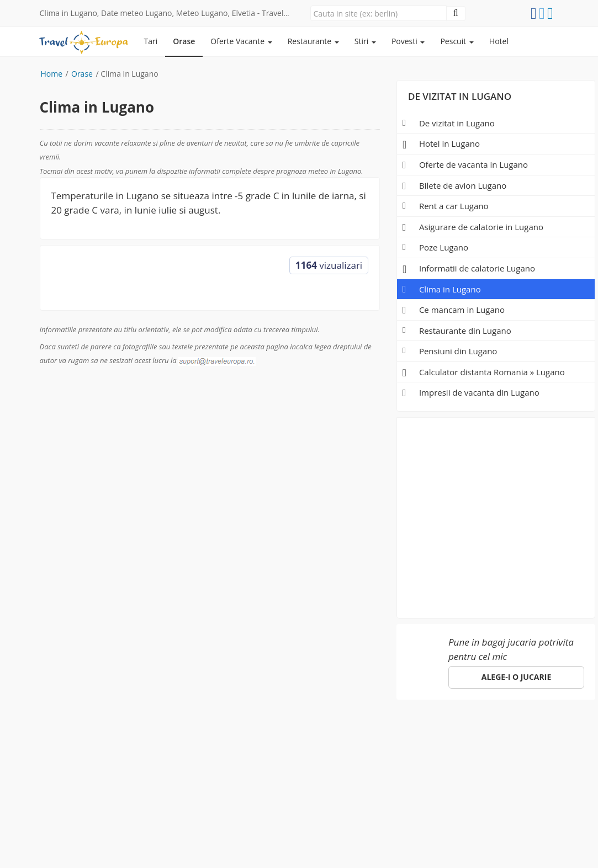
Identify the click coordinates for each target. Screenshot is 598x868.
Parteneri (401, 735)
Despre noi (347, 735)
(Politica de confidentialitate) (283, 834)
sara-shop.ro (64, 846)
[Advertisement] (496, 514)
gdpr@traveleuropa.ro (443, 822)
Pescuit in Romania (199, 735)
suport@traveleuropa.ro (393, 753)
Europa (55, 735)
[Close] (379, 13)
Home (52, 74)
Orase (184, 41)
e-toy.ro (121, 846)
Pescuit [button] (457, 41)
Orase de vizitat (115, 735)
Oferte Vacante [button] (241, 41)
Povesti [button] (408, 41)
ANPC (477, 735)
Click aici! (159, 788)
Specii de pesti (282, 735)
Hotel (499, 41)
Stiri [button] (365, 41)
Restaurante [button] (313, 41)
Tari (151, 41)
